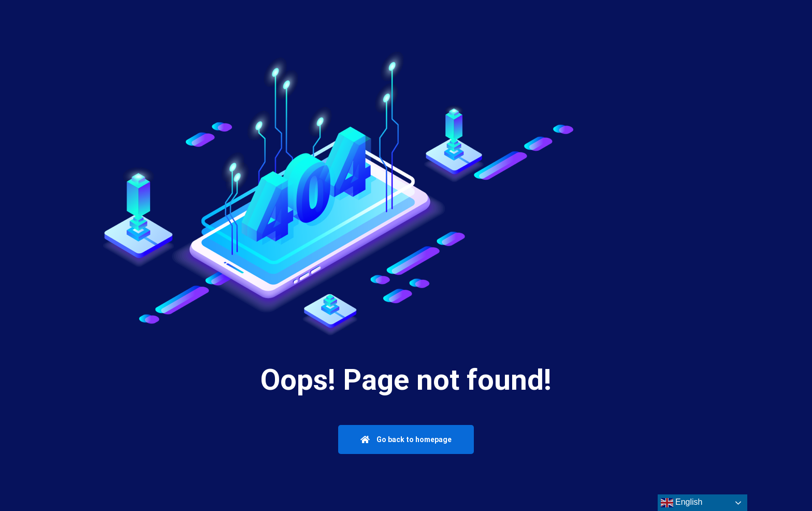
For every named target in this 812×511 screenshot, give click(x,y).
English (682, 503)
